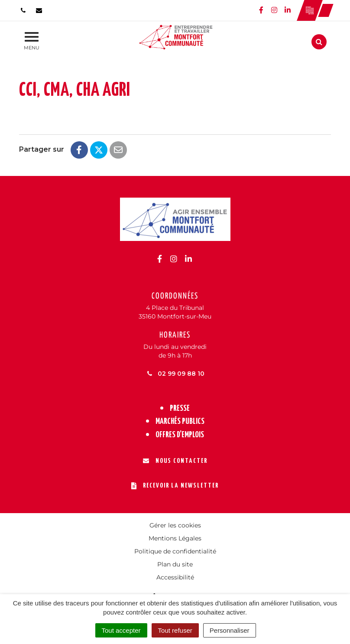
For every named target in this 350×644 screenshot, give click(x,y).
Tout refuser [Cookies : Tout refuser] (175, 630)
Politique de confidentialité (175, 551)
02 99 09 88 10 (175, 374)
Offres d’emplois (180, 435)
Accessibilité (175, 577)
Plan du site (175, 564)
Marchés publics (180, 421)
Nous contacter (175, 461)
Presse (180, 408)
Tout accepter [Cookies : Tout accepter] (121, 630)
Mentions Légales (175, 538)
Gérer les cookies (175, 525)
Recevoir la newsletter (175, 486)
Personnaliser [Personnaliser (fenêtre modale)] (230, 630)
